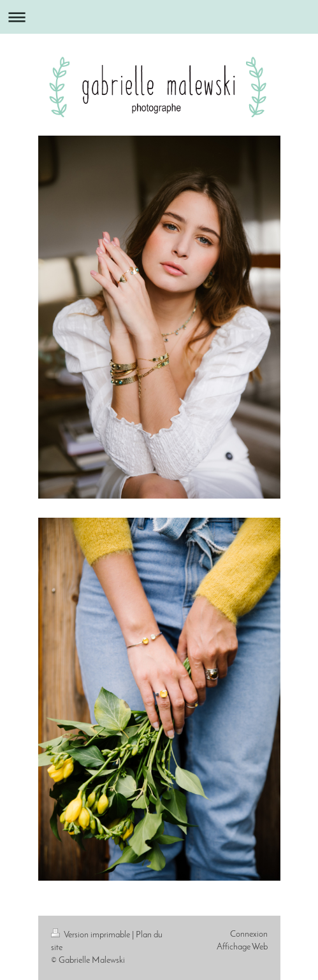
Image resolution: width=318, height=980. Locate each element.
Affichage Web (242, 947)
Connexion (249, 934)
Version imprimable (91, 935)
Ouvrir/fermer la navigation (159, 17)
